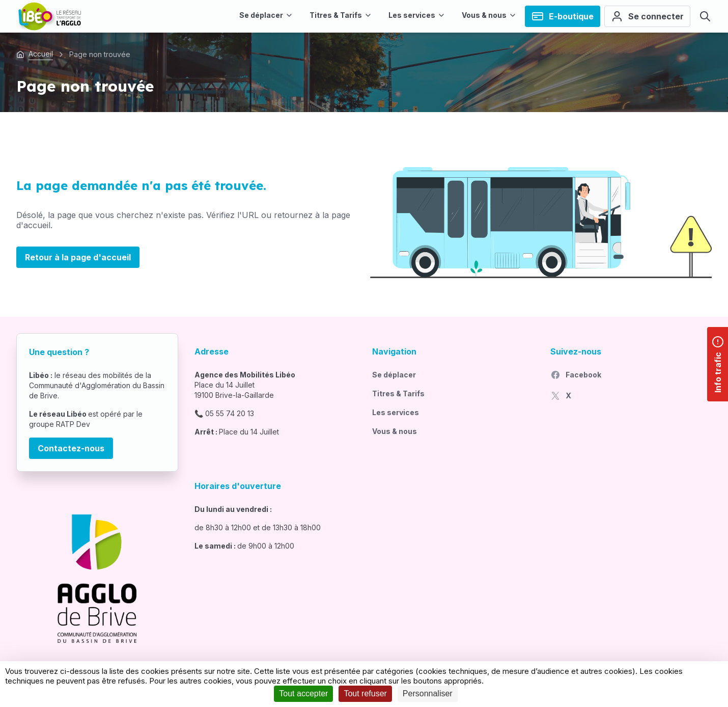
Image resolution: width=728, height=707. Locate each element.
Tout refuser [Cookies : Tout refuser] (365, 694)
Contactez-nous (71, 448)
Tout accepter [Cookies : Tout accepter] (303, 694)
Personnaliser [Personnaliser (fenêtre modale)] (428, 694)
